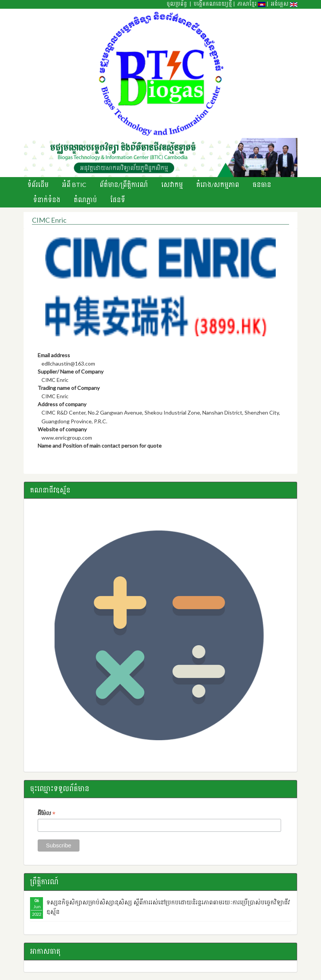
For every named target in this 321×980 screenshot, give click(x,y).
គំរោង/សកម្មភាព (218, 184)
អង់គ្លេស (284, 4)
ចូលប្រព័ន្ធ (177, 4)
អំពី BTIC (74, 184)
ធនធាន (262, 184)
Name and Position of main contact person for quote (100, 446)
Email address (54, 355)
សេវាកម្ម (172, 184)
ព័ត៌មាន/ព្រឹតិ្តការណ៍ (124, 184)
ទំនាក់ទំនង (47, 200)
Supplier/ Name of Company (71, 371)
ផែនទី (118, 200)
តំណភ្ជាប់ (85, 200)
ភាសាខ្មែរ (251, 4)
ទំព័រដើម (38, 184)
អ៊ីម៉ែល (47, 814)
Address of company (62, 404)
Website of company (62, 429)
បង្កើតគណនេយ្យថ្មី (213, 4)
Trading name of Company (69, 388)
